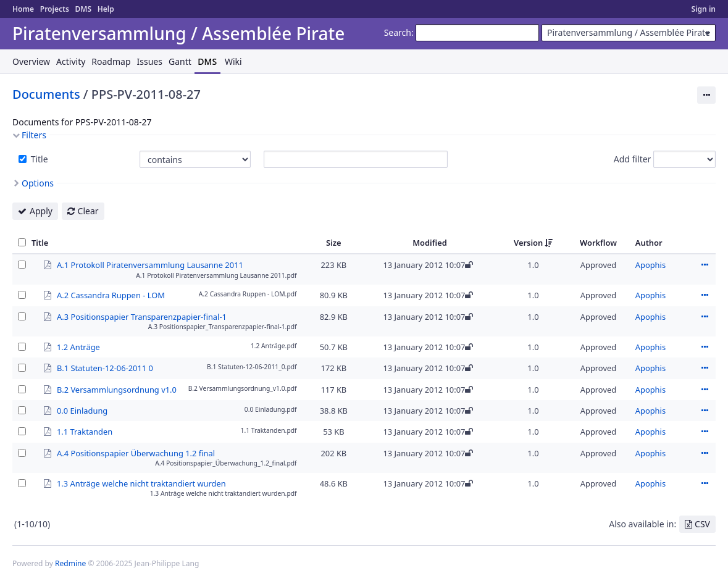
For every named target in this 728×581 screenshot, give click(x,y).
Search (398, 32)
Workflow (598, 243)
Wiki (233, 61)
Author (649, 243)
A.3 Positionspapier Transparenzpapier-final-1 (142, 316)
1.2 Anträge (78, 346)
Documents (46, 94)
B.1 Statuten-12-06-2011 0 (105, 367)
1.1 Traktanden (85, 431)
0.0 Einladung (82, 410)
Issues (150, 61)
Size (334, 243)
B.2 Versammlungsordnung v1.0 (117, 389)
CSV (702, 524)
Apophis (651, 265)
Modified (430, 243)
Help (106, 9)
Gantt (180, 61)
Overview (31, 61)
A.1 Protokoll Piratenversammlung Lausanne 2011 (150, 264)
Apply (41, 211)
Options (38, 183)
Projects (55, 9)
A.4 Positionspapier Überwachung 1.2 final (136, 453)
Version (528, 243)
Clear (88, 211)
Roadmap (111, 61)
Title (38, 159)
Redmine (70, 563)
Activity (71, 61)
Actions (705, 265)
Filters (34, 135)
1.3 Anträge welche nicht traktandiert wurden (141, 483)
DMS (83, 9)
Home (23, 9)
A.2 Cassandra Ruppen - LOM (111, 295)
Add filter (633, 159)
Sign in (704, 9)
